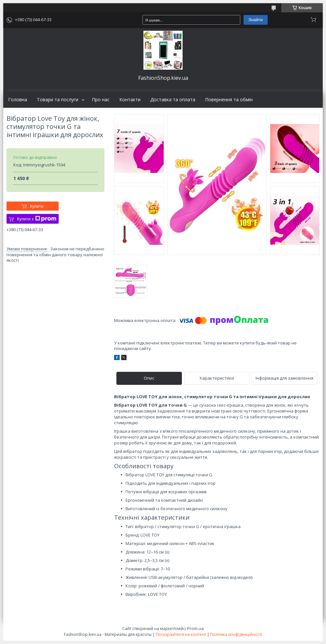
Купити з (37, 219)
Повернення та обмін (229, 100)
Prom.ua (195, 628)
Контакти (130, 100)
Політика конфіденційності (236, 634)
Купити (37, 206)
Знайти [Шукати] (256, 20)
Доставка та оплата (173, 100)
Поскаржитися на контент (181, 634)
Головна (18, 100)
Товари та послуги (58, 100)
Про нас (101, 100)
